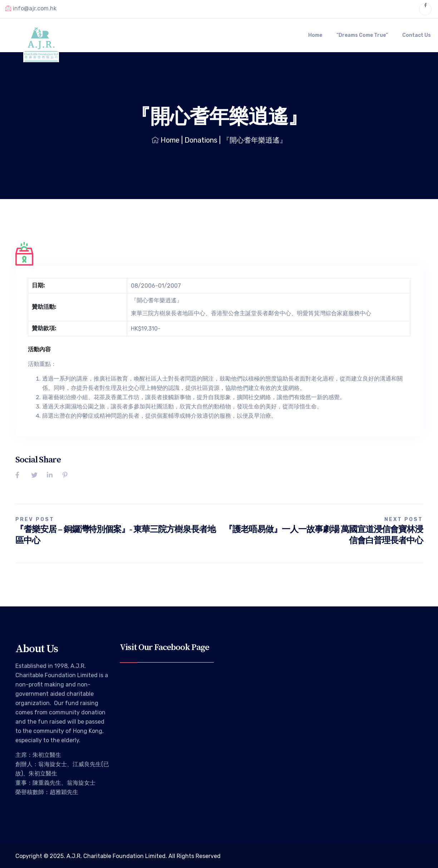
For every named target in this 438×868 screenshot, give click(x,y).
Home (315, 35)
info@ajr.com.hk (31, 8)
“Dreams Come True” (362, 35)
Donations (201, 140)
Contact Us (417, 35)
